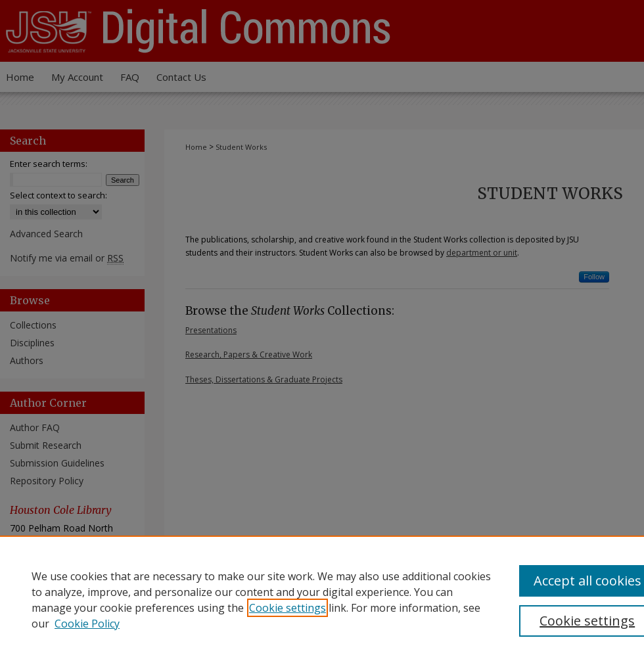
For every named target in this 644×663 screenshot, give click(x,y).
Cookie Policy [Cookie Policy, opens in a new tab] (87, 624)
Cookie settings (287, 608)
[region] (322, 599)
